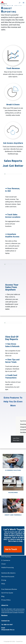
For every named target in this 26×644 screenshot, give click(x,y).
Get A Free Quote (7, 593)
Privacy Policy (6, 600)
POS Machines (13, 492)
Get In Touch (11, 549)
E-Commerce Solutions (13, 470)
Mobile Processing (7, 567)
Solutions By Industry (8, 573)
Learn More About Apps (16, 439)
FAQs (3, 584)
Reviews (4, 615)
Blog (3, 596)
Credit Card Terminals (13, 515)
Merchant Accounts (8, 576)
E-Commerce (6, 560)
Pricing (4, 580)
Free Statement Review (9, 589)
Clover (4, 564)
